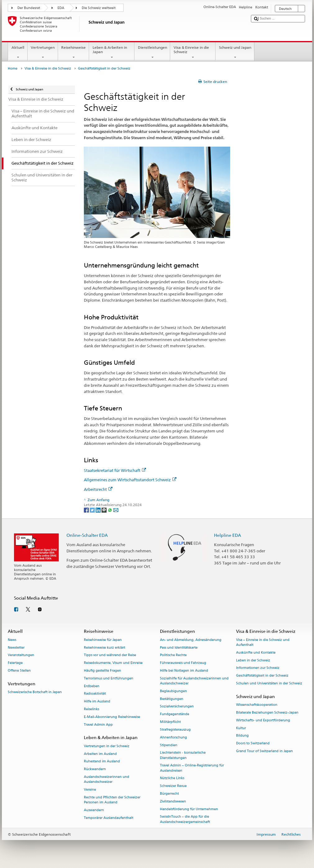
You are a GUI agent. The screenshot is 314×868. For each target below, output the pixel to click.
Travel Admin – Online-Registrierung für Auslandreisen (192, 768)
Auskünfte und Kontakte (256, 653)
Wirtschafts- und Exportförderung (263, 720)
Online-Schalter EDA (87, 535)
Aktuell (18, 53)
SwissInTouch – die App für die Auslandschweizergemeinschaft (185, 819)
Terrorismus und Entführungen (109, 678)
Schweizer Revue (173, 786)
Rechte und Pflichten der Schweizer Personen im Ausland (112, 800)
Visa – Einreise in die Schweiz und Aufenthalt (263, 642)
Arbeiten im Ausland (100, 754)
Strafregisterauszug (175, 730)
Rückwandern (95, 769)
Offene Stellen (19, 671)
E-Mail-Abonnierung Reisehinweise (112, 717)
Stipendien (169, 745)
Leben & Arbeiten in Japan (112, 53)
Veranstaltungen (21, 655)
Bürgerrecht (169, 794)
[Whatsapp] (110, 510)
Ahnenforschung (173, 737)
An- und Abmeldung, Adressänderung (191, 640)
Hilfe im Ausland (97, 702)
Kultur (241, 728)
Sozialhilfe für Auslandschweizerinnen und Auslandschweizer (194, 681)
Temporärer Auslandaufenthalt (109, 818)
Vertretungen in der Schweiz (107, 746)
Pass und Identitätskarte (179, 648)
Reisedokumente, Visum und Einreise (113, 663)
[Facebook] (87, 510)
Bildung (242, 736)
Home (13, 69)
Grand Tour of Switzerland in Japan (264, 751)
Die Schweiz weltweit (99, 8)
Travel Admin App (98, 725)
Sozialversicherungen (177, 707)
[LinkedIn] (99, 510)
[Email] (116, 510)
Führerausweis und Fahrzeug (183, 663)
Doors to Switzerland (253, 744)
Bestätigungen (172, 699)
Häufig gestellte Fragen (102, 671)
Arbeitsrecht (98, 489)
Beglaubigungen (173, 691)
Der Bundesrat (29, 8)
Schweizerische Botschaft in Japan (35, 692)
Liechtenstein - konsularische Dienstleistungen (183, 755)
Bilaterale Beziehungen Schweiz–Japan (267, 713)
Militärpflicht (170, 722)
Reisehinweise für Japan (103, 640)
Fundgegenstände (175, 714)
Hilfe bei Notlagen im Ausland (184, 671)
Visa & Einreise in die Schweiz (193, 53)
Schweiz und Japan (235, 53)
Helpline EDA (228, 535)
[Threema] (105, 510)
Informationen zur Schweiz (258, 668)
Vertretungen (43, 53)
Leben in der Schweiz (253, 660)
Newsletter (16, 648)
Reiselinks (91, 709)
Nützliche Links (172, 778)
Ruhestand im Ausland (102, 762)
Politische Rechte (173, 655)
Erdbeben (92, 686)
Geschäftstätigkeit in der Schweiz (262, 676)
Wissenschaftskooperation (257, 705)
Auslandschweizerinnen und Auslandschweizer (107, 779)
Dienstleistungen (152, 53)
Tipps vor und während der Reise (110, 655)
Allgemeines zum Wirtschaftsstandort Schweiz (130, 480)
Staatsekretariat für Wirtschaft (115, 470)
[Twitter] (93, 510)
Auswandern (94, 810)
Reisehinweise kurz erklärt (105, 648)
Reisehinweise (74, 53)
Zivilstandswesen (173, 801)
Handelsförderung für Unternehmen (189, 809)
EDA (61, 8)
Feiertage (15, 663)
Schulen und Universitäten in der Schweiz (269, 683)
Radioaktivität (95, 694)
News (12, 640)
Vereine (90, 790)
